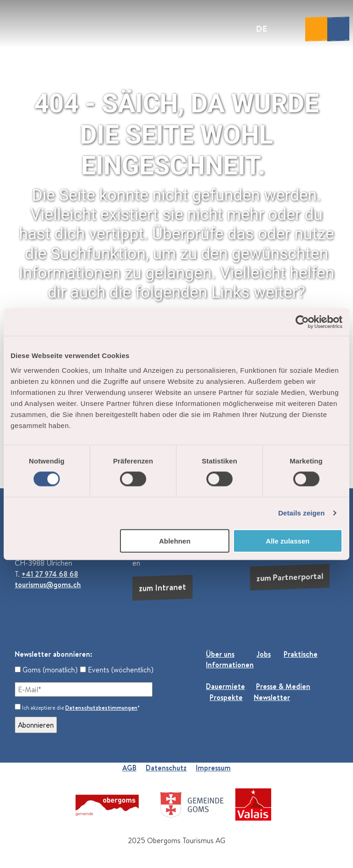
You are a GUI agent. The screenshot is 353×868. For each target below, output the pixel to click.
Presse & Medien (283, 686)
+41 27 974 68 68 (50, 574)
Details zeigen (301, 513)
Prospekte (226, 697)
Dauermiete (225, 686)
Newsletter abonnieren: (54, 654)
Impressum (213, 768)
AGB (129, 768)
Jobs (264, 654)
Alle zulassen (288, 541)
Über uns (220, 654)
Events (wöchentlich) (117, 670)
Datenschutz (166, 768)
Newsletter (272, 697)
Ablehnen (175, 541)
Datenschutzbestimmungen (101, 708)
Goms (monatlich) (46, 670)
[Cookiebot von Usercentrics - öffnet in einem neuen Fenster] (302, 322)
